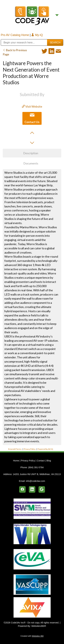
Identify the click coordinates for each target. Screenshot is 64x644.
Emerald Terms (15, 449)
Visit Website (32, 106)
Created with (32, 636)
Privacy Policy (30, 449)
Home (16, 461)
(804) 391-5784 (36, 467)
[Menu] (57, 15)
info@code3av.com (35, 481)
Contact (41, 461)
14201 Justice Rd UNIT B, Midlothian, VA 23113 (37, 474)
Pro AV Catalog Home (15, 35)
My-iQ (37, 35)
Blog (49, 461)
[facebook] (22, 489)
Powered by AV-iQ (45, 449)
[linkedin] (32, 489)
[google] (42, 489)
